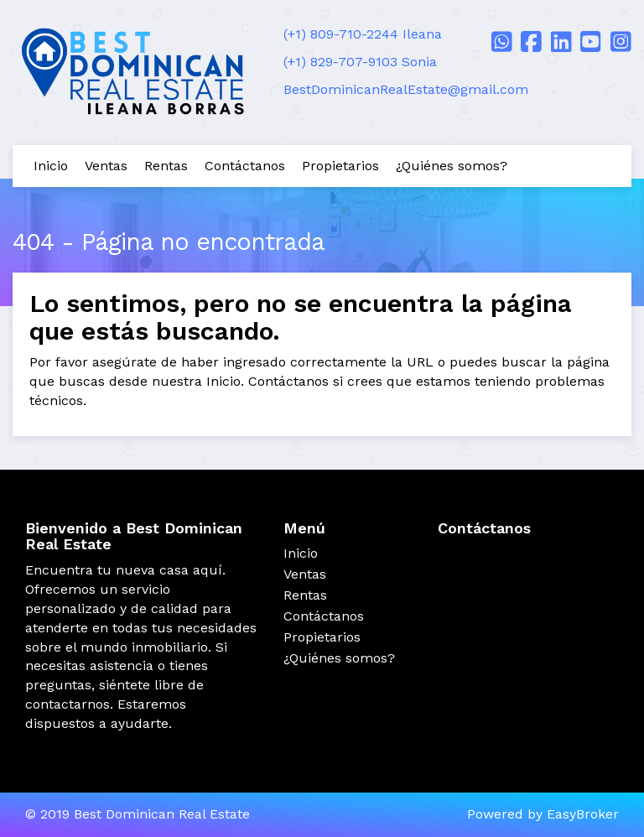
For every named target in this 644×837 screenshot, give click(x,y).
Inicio (51, 166)
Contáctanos (245, 166)
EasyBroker (583, 814)
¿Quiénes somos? (452, 166)
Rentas (166, 166)
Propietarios (340, 166)
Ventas (106, 166)
